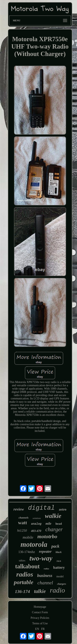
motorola (34, 544)
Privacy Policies (40, 618)
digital (41, 508)
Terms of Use (40, 623)
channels (23, 518)
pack (55, 546)
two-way (41, 558)
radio (57, 590)
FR (43, 629)
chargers (61, 584)
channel (45, 583)
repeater (45, 552)
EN (37, 629)
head (59, 524)
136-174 (22, 591)
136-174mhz (27, 552)
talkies (22, 561)
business (45, 576)
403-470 (36, 531)
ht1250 (22, 531)
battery (59, 568)
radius (46, 569)
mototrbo (47, 536)
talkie (40, 591)
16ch (59, 561)
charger (54, 529)
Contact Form (40, 612)
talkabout (27, 566)
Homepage (40, 607)
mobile (28, 537)
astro (63, 509)
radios (25, 574)
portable (24, 582)
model (60, 576)
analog (36, 524)
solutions (37, 518)
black (59, 552)
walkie (53, 516)
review (19, 509)
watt (22, 523)
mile (48, 524)
